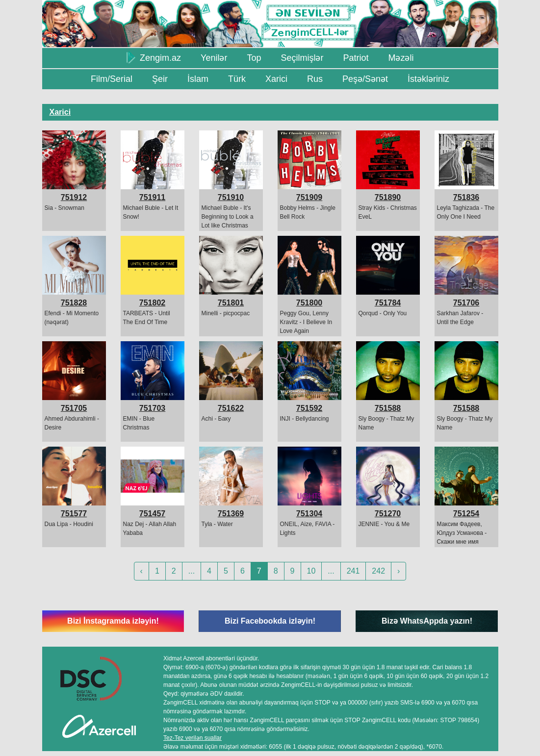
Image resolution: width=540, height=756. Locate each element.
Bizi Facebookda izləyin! (270, 621)
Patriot (356, 58)
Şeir (160, 79)
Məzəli (401, 58)
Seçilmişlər (302, 58)
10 (311, 571)
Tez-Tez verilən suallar (193, 738)
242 (378, 571)
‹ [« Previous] (141, 571)
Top (254, 58)
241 (353, 571)
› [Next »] (399, 571)
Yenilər (214, 58)
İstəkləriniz (428, 79)
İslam (198, 79)
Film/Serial (112, 79)
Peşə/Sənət (365, 79)
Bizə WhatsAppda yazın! (427, 621)
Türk (237, 79)
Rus (315, 79)
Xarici (276, 79)
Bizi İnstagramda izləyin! (113, 621)
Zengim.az (154, 57)
